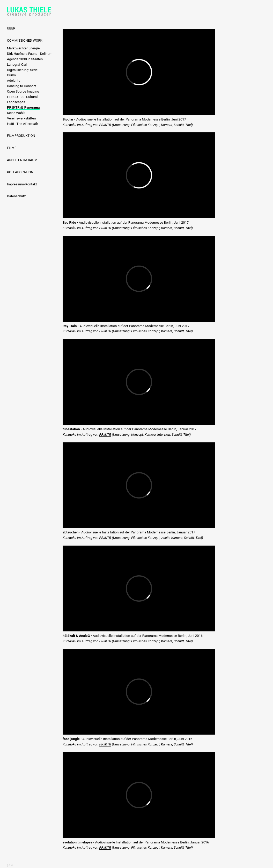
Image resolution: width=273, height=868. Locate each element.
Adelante (14, 81)
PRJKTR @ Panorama (23, 107)
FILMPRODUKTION (21, 136)
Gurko (11, 75)
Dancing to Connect (22, 86)
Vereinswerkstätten (21, 118)
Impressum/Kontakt (22, 184)
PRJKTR (105, 125)
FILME (12, 148)
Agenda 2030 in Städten (25, 59)
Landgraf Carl (17, 65)
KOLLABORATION (20, 172)
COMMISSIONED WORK (25, 40)
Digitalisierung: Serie (22, 70)
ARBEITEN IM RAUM (22, 160)
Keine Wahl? (16, 113)
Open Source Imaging (23, 91)
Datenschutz (16, 196)
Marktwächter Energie (23, 48)
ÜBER (11, 28)
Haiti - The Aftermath (23, 124)
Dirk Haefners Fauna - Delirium (30, 54)
